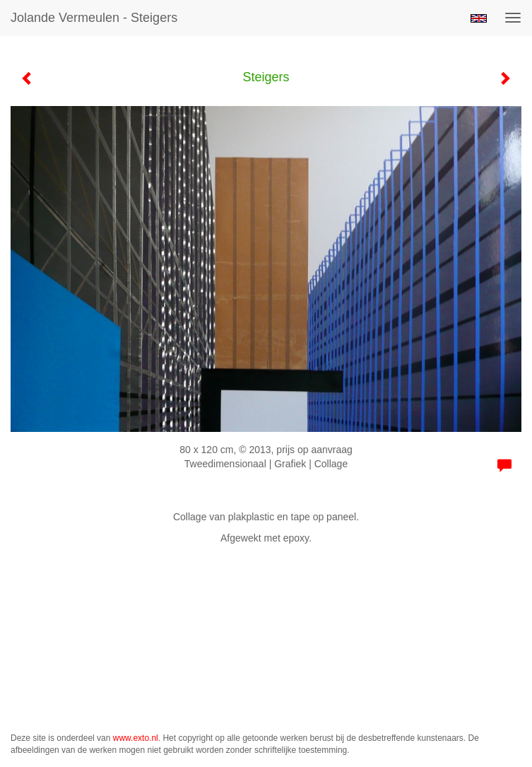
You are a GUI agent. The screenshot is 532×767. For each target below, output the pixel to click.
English (479, 18)
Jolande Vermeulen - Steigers (94, 18)
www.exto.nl (136, 738)
